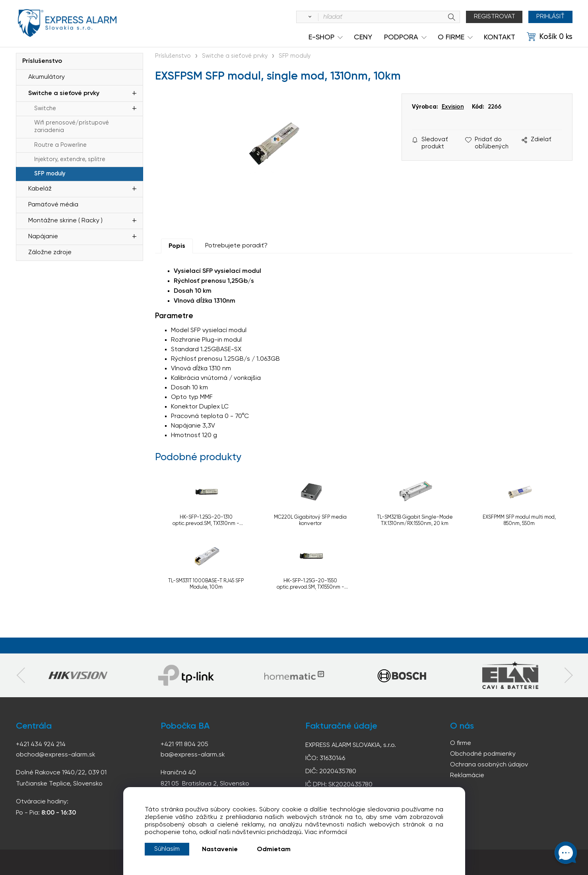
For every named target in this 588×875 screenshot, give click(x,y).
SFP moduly (50, 174)
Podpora (401, 37)
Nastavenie (220, 850)
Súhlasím (167, 849)
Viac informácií (326, 832)
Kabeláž (40, 189)
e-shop (321, 37)
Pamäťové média (53, 205)
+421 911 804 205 (184, 745)
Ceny (363, 37)
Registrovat (495, 17)
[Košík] (550, 37)
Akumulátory (47, 77)
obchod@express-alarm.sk (56, 755)
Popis (177, 246)
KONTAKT (500, 37)
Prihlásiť (550, 17)
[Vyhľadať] (309, 17)
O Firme (451, 37)
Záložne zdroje (50, 253)
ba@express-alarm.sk (193, 755)
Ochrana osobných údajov (489, 765)
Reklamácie (467, 776)
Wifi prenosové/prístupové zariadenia (72, 127)
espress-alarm (68, 23)
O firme (461, 743)
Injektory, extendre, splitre (70, 159)
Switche (45, 109)
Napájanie (43, 237)
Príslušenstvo (42, 61)
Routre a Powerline (60, 145)
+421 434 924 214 (41, 745)
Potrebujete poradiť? (236, 246)
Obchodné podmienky (483, 754)
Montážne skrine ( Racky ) (65, 221)
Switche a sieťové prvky (64, 93)
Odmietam (274, 850)
